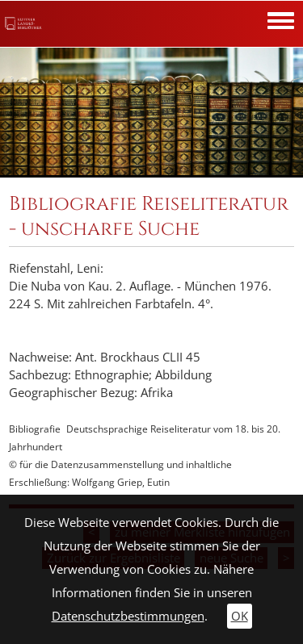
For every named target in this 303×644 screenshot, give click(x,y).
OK (240, 616)
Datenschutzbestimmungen (128, 616)
